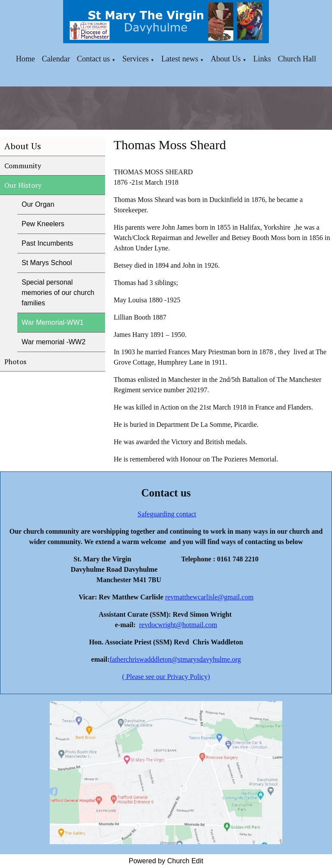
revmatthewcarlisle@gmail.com (209, 597)
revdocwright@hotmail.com (178, 625)
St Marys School (47, 263)
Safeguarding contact (167, 514)
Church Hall (297, 59)
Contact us (94, 59)
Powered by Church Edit (166, 861)
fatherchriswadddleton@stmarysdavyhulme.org (175, 659)
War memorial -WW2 (54, 342)
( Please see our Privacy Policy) (166, 677)
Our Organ (38, 204)
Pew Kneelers (43, 224)
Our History (23, 185)
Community (23, 166)
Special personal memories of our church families (58, 293)
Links (262, 59)
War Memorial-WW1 (53, 322)
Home (26, 59)
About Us (226, 59)
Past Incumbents (47, 243)
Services (136, 59)
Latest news (180, 59)
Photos (15, 362)
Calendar (56, 59)
